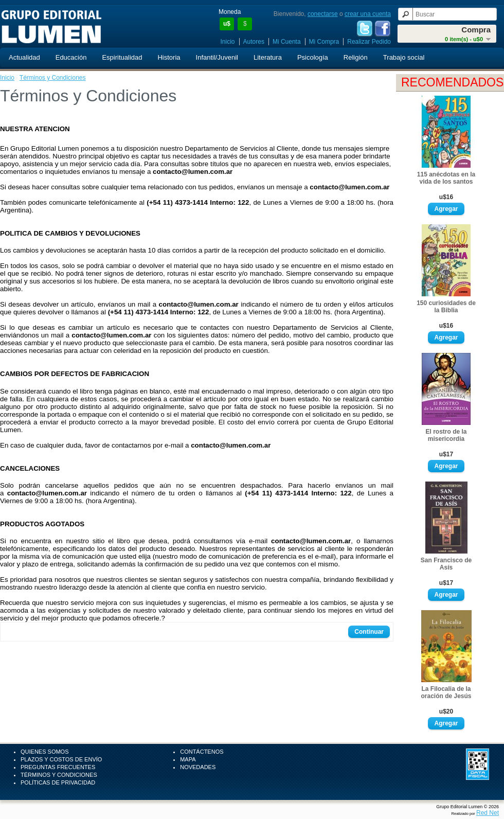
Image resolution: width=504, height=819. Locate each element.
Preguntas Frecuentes (58, 767)
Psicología (313, 57)
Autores (254, 42)
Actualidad (24, 57)
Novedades (198, 767)
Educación (71, 57)
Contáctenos (202, 752)
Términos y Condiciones (53, 78)
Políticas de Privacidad (58, 782)
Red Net (488, 813)
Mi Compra (324, 42)
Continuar (369, 632)
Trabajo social (404, 57)
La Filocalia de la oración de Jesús (446, 692)
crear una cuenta (368, 14)
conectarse (323, 14)
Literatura (268, 57)
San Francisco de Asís (446, 564)
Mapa (188, 759)
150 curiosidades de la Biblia (446, 307)
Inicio (228, 42)
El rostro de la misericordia (446, 435)
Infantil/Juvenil (217, 57)
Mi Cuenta (287, 42)
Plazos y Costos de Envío (61, 759)
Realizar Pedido (369, 42)
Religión (356, 57)
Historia (169, 57)
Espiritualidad (122, 57)
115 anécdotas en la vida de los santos (446, 178)
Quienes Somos (45, 752)
